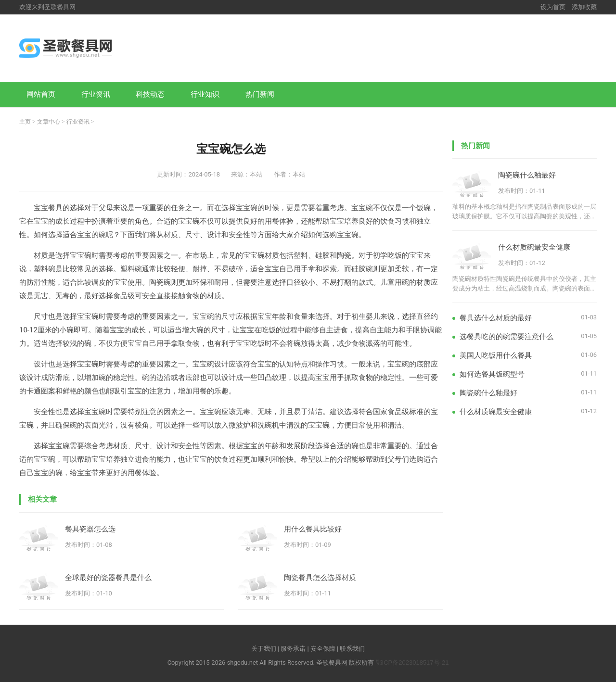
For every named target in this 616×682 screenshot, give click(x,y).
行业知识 (205, 94)
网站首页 (41, 94)
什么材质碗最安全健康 (534, 247)
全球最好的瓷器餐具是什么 (108, 577)
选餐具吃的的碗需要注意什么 (507, 336)
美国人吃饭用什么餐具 (496, 355)
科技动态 (150, 94)
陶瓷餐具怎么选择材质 (320, 577)
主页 (25, 122)
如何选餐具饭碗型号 (492, 374)
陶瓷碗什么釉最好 (527, 175)
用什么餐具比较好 (313, 529)
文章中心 (49, 122)
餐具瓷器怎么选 (90, 529)
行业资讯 (96, 94)
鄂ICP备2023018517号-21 (412, 663)
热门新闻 (260, 94)
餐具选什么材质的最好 (496, 318)
